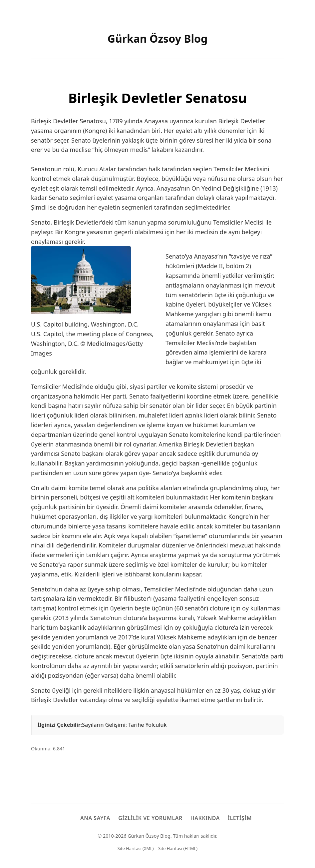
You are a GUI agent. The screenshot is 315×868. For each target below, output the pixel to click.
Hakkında (205, 818)
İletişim (240, 818)
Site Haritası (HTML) (178, 848)
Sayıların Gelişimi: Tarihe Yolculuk (124, 725)
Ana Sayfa (95, 818)
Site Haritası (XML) (136, 848)
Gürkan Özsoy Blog (158, 38)
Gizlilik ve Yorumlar (150, 818)
